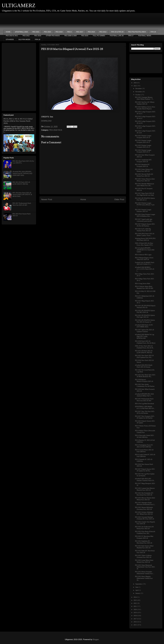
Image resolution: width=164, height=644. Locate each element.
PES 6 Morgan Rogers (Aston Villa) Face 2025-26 (144, 259)
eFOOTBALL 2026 (21, 32)
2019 (135, 613)
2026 (135, 83)
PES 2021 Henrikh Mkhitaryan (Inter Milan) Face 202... (145, 185)
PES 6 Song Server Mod (143, 284)
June (137, 587)
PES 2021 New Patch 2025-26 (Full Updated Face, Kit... (144, 356)
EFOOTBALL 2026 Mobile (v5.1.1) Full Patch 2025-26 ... (145, 407)
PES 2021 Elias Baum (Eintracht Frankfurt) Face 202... (145, 532)
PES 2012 (26, 36)
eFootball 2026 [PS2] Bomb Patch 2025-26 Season (144, 366)
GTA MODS (10, 39)
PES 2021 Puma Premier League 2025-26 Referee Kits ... (145, 215)
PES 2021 (36, 32)
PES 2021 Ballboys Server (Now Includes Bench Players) (145, 108)
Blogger (96, 639)
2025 (135, 86)
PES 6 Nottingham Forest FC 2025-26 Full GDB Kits (144, 446)
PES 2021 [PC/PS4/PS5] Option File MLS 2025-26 (145, 311)
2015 (135, 625)
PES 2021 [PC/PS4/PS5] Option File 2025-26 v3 (145, 199)
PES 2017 (80, 32)
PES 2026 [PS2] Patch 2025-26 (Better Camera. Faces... (145, 235)
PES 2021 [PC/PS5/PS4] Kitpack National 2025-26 (145, 307)
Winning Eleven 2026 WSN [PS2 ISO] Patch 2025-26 (145, 239)
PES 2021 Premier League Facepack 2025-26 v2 (143, 146)
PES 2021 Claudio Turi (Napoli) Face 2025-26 (145, 523)
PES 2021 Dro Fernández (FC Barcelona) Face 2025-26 (144, 494)
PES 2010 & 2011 (12, 36)
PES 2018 (91, 32)
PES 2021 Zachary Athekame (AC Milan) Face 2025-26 (144, 513)
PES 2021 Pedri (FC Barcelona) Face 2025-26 (145, 552)
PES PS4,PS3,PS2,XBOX (137, 32)
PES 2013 (103, 32)
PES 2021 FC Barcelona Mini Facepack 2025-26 (144, 537)
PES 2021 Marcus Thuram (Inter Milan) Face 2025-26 (145, 499)
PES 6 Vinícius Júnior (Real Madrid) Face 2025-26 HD (144, 287)
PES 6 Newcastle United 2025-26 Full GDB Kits (145, 436)
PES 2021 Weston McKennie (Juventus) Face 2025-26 (144, 508)
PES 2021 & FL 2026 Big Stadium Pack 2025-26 (143, 230)
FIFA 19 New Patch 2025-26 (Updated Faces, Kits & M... (145, 347)
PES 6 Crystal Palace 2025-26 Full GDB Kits (144, 451)
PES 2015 (85, 36)
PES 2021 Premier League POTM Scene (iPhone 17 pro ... (145, 205)
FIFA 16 (38, 39)
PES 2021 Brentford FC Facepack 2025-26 (142, 165)
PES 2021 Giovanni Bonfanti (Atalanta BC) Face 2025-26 (145, 518)
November (139, 92)
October (138, 95)
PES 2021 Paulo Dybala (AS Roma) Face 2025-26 (144, 170)
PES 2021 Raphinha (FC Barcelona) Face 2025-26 (144, 542)
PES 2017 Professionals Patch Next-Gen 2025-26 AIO (22, 204)
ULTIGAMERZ (19, 5)
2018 (135, 616)
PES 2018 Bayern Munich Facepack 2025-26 (144, 381)
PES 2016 (38, 36)
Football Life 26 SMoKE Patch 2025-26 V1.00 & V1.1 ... (145, 263)
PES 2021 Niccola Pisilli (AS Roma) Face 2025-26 (144, 175)
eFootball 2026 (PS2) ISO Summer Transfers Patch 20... (145, 480)
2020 (135, 610)
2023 (135, 600)
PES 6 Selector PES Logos (143, 255)
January (138, 593)
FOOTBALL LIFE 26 (117, 36)
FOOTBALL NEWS (145, 36)
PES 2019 (59, 32)
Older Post (119, 199)
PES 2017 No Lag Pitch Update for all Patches (145, 475)
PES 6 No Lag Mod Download (144, 404)
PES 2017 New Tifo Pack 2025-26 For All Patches (145, 412)
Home (83, 199)
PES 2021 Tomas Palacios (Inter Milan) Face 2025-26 (145, 180)
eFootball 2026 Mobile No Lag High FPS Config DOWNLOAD (145, 336)
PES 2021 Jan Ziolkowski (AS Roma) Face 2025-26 (144, 528)
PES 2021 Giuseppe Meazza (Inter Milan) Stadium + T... (144, 98)
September (139, 584)
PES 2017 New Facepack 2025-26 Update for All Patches (145, 417)
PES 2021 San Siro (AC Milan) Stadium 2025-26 (145, 103)
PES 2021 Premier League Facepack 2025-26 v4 (143, 137)
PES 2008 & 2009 (70, 36)
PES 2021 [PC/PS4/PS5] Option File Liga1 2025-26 (145, 316)
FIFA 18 (153, 32)
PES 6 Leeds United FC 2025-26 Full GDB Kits (145, 456)
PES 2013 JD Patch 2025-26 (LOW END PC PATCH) (21, 183)
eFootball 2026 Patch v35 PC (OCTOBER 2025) (144, 326)
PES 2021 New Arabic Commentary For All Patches (145, 385)
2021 (135, 606)
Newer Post (47, 199)
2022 (135, 603)
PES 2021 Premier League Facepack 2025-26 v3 (143, 141)
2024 (135, 597)
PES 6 (69, 32)
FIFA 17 (131, 36)
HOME (8, 32)
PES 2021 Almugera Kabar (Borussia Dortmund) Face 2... (145, 504)
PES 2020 (48, 32)
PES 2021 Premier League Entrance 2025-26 (143, 211)
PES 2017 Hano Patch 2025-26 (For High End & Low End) (145, 194)
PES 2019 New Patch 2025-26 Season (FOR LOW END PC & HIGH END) (22, 195)
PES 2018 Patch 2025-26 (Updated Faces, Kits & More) (145, 342)
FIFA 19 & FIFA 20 (117, 32)
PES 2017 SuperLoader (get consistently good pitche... (144, 220)
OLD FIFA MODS (24, 39)
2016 (135, 622)
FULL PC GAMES (99, 36)
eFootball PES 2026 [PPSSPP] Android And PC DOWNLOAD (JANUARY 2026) (22, 174)
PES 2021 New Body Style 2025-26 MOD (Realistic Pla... (145, 376)
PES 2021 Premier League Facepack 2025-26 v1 (143, 151)
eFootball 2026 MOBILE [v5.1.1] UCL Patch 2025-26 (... (145, 269)
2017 (135, 619)
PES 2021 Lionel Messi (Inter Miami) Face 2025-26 (144, 561)
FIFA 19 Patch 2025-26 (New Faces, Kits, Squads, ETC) (144, 244)
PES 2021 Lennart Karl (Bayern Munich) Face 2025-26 (145, 489)
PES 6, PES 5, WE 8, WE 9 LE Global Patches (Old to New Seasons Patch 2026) (18, 121)
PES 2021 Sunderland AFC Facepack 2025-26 (143, 161)
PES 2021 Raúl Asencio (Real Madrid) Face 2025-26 (144, 547)
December (139, 89)
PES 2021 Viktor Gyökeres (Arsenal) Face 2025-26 (143, 556)
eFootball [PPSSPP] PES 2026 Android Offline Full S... (144, 395)
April (137, 590)
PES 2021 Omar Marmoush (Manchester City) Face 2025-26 (145, 567)
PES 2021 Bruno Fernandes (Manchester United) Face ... (145, 573)
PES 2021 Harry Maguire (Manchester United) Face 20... (144, 578)
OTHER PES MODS (53, 36)
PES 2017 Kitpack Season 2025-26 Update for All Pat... (145, 470)
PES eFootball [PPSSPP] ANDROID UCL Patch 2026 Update (145, 250)
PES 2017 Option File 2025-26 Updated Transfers (144, 331)
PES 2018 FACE (56, 130)
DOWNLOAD (46, 121)
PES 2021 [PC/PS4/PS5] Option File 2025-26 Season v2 (145, 321)
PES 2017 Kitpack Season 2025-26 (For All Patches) (145, 225)
